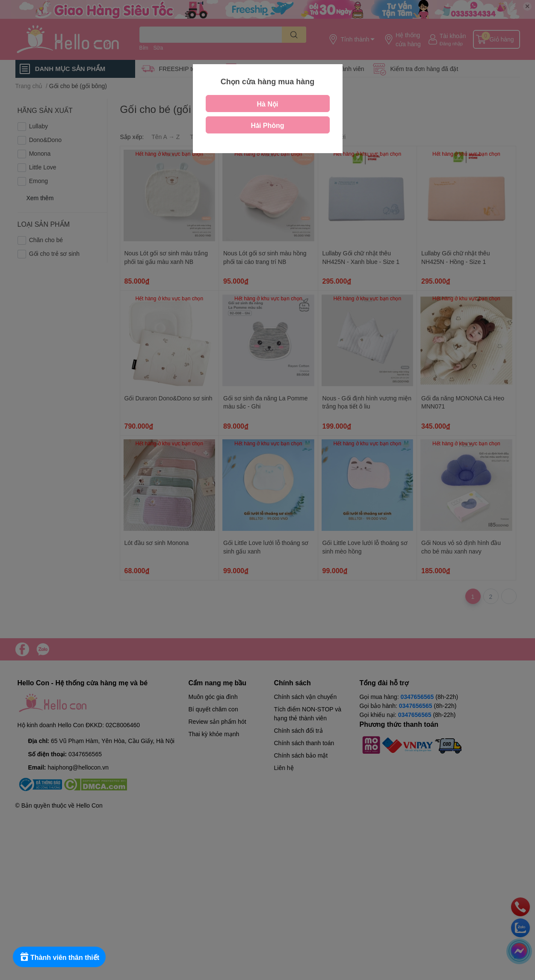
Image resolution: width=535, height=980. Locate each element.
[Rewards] (60, 957)
